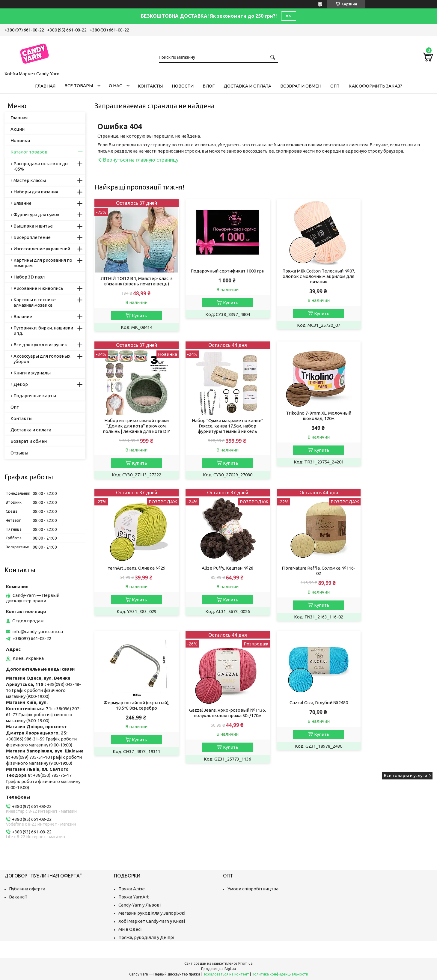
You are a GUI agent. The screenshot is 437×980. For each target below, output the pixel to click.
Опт (335, 86)
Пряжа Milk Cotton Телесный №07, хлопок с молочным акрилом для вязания (306, 276)
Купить (137, 316)
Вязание (22, 203)
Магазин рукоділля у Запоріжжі (152, 913)
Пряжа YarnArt (134, 897)
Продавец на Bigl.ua (218, 969)
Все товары (79, 86)
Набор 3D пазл (29, 277)
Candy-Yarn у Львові (140, 905)
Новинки (20, 140)
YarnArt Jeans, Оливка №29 (306, 426)
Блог (209, 86)
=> (289, 16)
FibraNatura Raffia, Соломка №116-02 (134, 577)
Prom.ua (245, 963)
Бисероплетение (32, 237)
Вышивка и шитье (33, 226)
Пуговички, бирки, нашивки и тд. (43, 331)
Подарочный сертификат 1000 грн (220, 274)
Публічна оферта (27, 889)
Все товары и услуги (405, 645)
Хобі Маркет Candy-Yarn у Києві (152, 921)
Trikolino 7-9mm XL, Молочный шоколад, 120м (220, 421)
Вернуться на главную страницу (141, 160)
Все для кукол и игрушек (40, 345)
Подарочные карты (35, 396)
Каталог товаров (29, 152)
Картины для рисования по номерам (43, 263)
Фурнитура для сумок (37, 214)
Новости (183, 86)
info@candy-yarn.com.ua (38, 631)
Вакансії (18, 897)
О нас (115, 86)
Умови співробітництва (253, 889)
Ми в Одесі (130, 929)
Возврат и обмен (301, 86)
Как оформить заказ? (375, 86)
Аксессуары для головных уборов (42, 359)
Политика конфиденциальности (280, 974)
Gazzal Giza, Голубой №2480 (393, 566)
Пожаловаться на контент (226, 974)
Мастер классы (30, 180)
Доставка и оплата (247, 86)
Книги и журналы (32, 373)
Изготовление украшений (42, 249)
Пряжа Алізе (132, 889)
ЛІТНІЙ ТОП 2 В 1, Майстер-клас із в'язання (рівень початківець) (134, 281)
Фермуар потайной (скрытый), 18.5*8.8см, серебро (220, 569)
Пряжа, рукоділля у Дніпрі (146, 937)
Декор (21, 384)
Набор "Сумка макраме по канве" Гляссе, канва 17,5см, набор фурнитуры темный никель (134, 432)
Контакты (150, 86)
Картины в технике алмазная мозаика (35, 302)
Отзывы (19, 453)
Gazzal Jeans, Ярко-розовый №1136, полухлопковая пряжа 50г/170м (306, 579)
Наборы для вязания (36, 192)
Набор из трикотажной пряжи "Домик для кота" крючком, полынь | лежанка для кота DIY (393, 284)
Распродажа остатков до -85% (41, 166)
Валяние (23, 316)
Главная (45, 86)
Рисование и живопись (38, 288)
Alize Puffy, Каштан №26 (393, 426)
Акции (18, 129)
